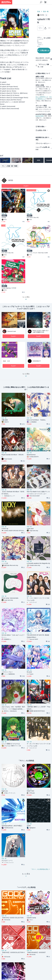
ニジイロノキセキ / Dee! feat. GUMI (37, 253)
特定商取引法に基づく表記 (43, 139)
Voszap (4, 217)
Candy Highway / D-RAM (9, 288)
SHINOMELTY (37, 361)
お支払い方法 (42, 130)
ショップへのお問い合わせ (43, 148)
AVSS (11, 180)
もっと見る (26, 375)
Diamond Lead (12, 331)
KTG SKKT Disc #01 (33, 217)
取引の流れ (41, 127)
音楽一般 (46, 11)
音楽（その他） (6, 249)
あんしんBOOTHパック (42, 97)
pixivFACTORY (40, 116)
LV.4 (9, 361)
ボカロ (29, 249)
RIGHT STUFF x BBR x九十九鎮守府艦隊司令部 (41, 331)
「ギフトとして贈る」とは (43, 66)
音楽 (39, 11)
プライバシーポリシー (43, 143)
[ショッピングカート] (45, 2)
